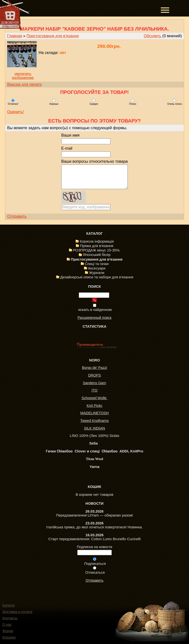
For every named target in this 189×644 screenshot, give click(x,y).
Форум (8, 631)
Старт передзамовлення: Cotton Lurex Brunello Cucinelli (94, 539)
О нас (7, 625)
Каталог (9, 605)
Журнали (97, 273)
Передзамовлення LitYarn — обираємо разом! (95, 515)
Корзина (9, 637)
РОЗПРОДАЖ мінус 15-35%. (97, 250)
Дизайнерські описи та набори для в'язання (97, 277)
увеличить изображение (23, 76)
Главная (15, 36)
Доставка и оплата (17, 612)
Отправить (17, 216)
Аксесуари (97, 268)
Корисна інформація (97, 241)
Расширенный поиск (94, 318)
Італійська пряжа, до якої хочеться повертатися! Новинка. (94, 527)
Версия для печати (24, 84)
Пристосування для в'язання (53, 36)
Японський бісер (97, 255)
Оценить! (16, 112)
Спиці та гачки (97, 264)
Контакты (10, 618)
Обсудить (152, 36)
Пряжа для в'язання (97, 246)
